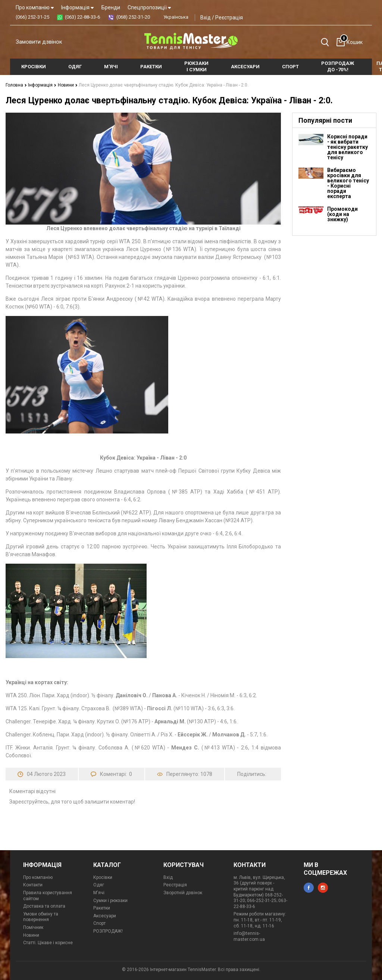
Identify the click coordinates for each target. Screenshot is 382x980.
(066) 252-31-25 (32, 17)
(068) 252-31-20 (133, 17)
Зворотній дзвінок (183, 893)
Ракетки (102, 908)
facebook (309, 888)
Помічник (33, 927)
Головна (16, 85)
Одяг (99, 885)
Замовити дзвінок (39, 42)
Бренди (111, 7)
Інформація (77, 7)
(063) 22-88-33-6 (82, 17)
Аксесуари (105, 916)
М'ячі (99, 893)
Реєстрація (229, 18)
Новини (67, 85)
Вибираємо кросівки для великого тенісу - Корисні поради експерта (348, 183)
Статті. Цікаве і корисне (48, 943)
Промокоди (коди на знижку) (342, 214)
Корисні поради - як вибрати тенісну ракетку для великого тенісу (347, 147)
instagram (323, 888)
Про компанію (35, 7)
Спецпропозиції (149, 7)
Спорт (99, 923)
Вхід (206, 18)
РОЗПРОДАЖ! (108, 931)
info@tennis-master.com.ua (249, 936)
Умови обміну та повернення (41, 917)
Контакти (33, 885)
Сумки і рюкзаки (110, 901)
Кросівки (103, 877)
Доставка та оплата (44, 906)
